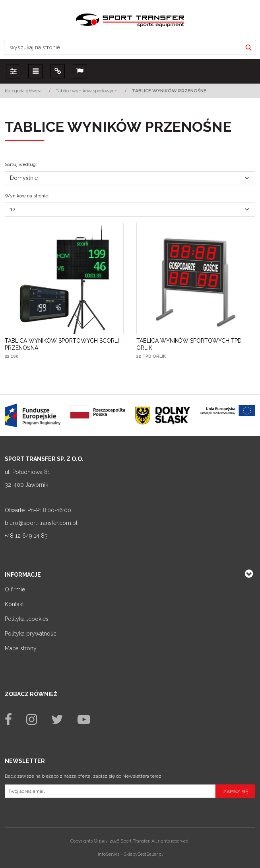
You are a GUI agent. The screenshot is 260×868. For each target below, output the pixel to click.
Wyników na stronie (27, 196)
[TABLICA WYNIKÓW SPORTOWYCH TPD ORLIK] (196, 344)
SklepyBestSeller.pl (143, 854)
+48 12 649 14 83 (26, 536)
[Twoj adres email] (110, 791)
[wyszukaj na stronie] (123, 47)
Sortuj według (21, 164)
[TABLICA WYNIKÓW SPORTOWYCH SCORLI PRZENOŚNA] (64, 344)
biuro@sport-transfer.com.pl (41, 523)
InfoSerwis (109, 854)
